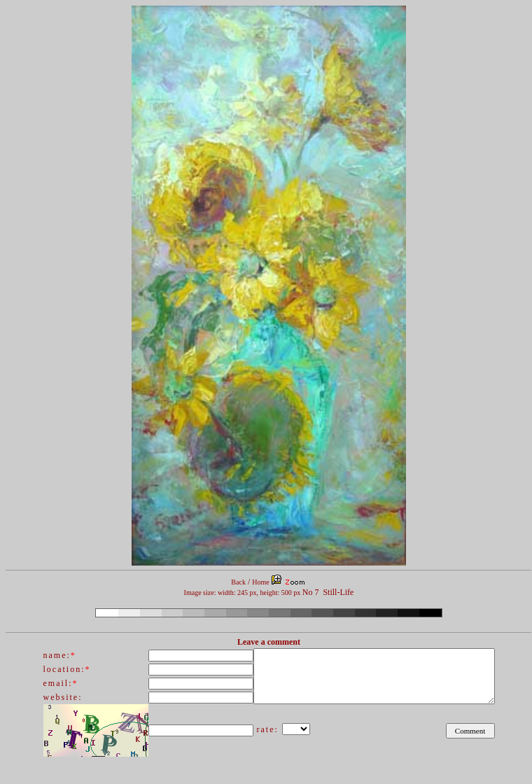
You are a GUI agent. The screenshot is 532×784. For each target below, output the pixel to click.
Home (260, 582)
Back (238, 582)
